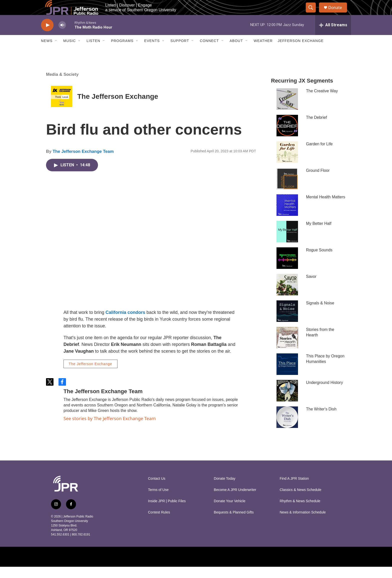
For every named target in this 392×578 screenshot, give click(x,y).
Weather (263, 52)
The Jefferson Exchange (118, 108)
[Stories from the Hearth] (287, 349)
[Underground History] (287, 402)
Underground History (324, 394)
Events (152, 52)
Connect (209, 52)
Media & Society (62, 86)
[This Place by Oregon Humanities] (287, 375)
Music (69, 52)
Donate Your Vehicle (229, 512)
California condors (125, 324)
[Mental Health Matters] (287, 216)
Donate (338, 13)
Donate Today (224, 490)
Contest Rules (159, 524)
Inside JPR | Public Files (167, 512)
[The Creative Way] (287, 110)
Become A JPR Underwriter (235, 501)
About (236, 52)
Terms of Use (158, 501)
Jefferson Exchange (301, 52)
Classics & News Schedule (301, 501)
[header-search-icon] (313, 13)
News (47, 52)
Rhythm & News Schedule (300, 512)
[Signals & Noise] (287, 322)
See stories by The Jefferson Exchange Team (110, 430)
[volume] (62, 36)
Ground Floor (318, 182)
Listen (93, 52)
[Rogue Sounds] (287, 269)
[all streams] (333, 36)
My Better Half (319, 235)
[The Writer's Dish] (287, 428)
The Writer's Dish (321, 420)
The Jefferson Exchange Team (83, 163)
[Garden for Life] (287, 163)
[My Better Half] (287, 243)
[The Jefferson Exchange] (62, 108)
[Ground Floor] (287, 190)
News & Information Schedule (303, 524)
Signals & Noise (320, 314)
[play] (47, 36)
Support (180, 52)
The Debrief (316, 129)
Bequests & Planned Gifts (234, 524)
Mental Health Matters (326, 208)
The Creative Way (322, 102)
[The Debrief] (287, 137)
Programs (122, 52)
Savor (311, 288)
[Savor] (287, 296)
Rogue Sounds (319, 261)
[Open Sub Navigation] (56, 52)
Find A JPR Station (294, 490)
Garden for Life (319, 155)
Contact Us (157, 490)
